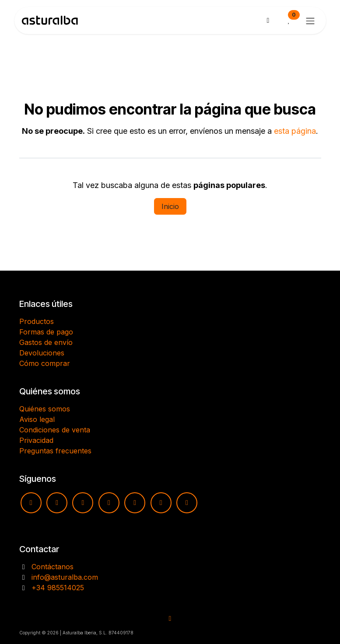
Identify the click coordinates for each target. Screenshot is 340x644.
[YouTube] (31, 503)
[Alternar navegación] (310, 21)
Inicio (170, 206)
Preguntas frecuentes (55, 451)
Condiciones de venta (55, 430)
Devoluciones (42, 353)
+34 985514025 (58, 588)
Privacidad (36, 440)
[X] (161, 503)
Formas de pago (46, 332)
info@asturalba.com (65, 577)
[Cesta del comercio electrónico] (268, 21)
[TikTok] (109, 503)
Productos (37, 321)
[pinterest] (135, 503)
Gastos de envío (46, 342)
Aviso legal (37, 419)
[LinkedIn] (187, 503)
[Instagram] (57, 503)
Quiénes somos (45, 409)
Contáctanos (53, 567)
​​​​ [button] (170, 619)
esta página (295, 131)
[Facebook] (83, 503)
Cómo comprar (45, 363)
